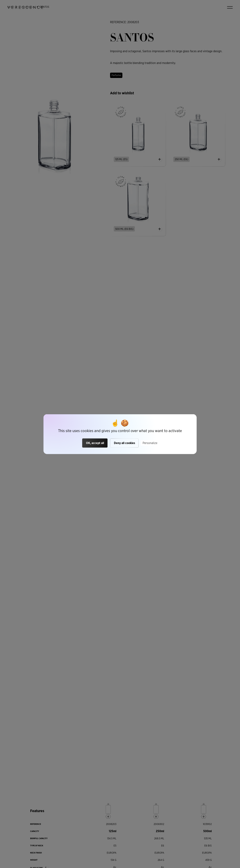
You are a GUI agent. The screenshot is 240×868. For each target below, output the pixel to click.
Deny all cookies (125, 443)
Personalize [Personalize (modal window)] (150, 443)
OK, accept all (95, 443)
